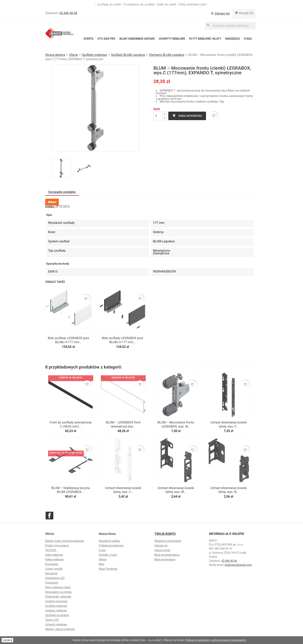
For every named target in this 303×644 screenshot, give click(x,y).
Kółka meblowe (54, 559)
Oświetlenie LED (55, 578)
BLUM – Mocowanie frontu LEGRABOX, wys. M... (176, 424)
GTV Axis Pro (106, 39)
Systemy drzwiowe (56, 601)
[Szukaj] (230, 26)
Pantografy (52, 583)
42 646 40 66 (68, 13)
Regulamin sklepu (110, 541)
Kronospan (52, 564)
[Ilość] (158, 116)
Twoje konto (165, 534)
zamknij (7, 640)
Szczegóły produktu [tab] (62, 192)
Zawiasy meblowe (56, 611)
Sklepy (103, 559)
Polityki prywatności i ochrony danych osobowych (216, 640)
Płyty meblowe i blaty (205, 39)
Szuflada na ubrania (57, 615)
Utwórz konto (162, 550)
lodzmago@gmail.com (238, 565)
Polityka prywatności (111, 546)
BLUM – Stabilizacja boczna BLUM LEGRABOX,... (71, 490)
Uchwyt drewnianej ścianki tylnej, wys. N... (229, 490)
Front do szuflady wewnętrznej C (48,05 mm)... (71, 424)
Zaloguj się (161, 546)
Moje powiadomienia (167, 555)
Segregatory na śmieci (59, 592)
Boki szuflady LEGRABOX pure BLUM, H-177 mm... (68, 340)
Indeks (50, 207)
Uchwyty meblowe (172, 39)
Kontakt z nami (108, 555)
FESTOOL (51, 550)
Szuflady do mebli (109, 4)
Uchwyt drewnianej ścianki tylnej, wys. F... (229, 424)
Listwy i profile (54, 569)
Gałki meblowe (54, 555)
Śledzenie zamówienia (168, 541)
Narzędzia (232, 39)
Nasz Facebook (108, 569)
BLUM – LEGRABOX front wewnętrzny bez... (123, 424)
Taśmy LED (52, 620)
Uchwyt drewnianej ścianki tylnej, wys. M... (176, 490)
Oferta (88, 39)
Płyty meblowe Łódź (193, 4)
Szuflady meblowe (56, 606)
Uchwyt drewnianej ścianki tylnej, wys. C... (123, 490)
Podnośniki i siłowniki (58, 597)
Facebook (49, 516)
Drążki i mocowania (57, 546)
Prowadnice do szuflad (139, 4)
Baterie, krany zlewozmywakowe (65, 541)
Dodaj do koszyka (187, 116)
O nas (248, 39)
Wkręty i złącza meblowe (60, 629)
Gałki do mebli (167, 4)
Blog (102, 564)
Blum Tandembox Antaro (137, 39)
